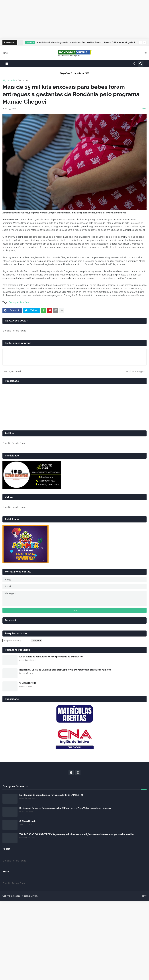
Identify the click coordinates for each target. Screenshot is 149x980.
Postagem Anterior (13, 372)
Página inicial (9, 80)
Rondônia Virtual (29, 896)
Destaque (23, 80)
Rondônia (25, 302)
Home (5, 53)
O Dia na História (28, 683)
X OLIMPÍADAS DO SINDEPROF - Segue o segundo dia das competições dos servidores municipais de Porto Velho (76, 834)
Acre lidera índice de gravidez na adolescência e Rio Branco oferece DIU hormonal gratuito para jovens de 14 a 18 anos (87, 42)
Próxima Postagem (135, 372)
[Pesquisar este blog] (16, 641)
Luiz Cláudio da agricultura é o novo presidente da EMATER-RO (51, 657)
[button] (140, 43)
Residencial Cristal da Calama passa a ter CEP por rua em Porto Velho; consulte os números (65, 670)
